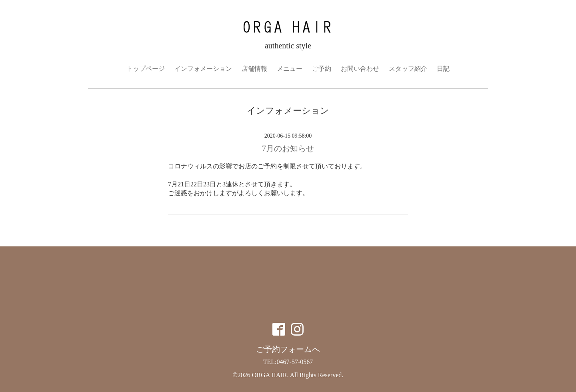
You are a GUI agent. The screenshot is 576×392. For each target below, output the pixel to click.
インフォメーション (203, 69)
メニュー (290, 69)
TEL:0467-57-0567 (288, 362)
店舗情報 (254, 69)
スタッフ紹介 (408, 69)
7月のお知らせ (288, 148)
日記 (443, 69)
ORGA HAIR (270, 375)
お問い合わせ (360, 69)
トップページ (146, 69)
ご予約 (322, 69)
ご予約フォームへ (288, 349)
